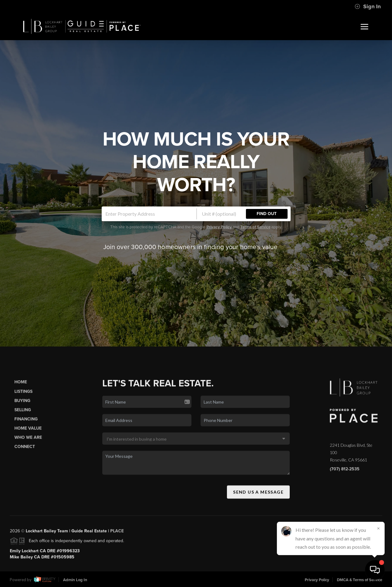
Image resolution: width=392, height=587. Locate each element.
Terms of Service (255, 227)
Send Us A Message (258, 495)
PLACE (117, 534)
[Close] (378, 528)
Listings (23, 394)
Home (21, 385)
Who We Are (28, 440)
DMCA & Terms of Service (360, 580)
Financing (26, 422)
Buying (22, 403)
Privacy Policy (219, 227)
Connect (25, 450)
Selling (23, 413)
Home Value (28, 431)
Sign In (368, 6)
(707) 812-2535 (345, 472)
